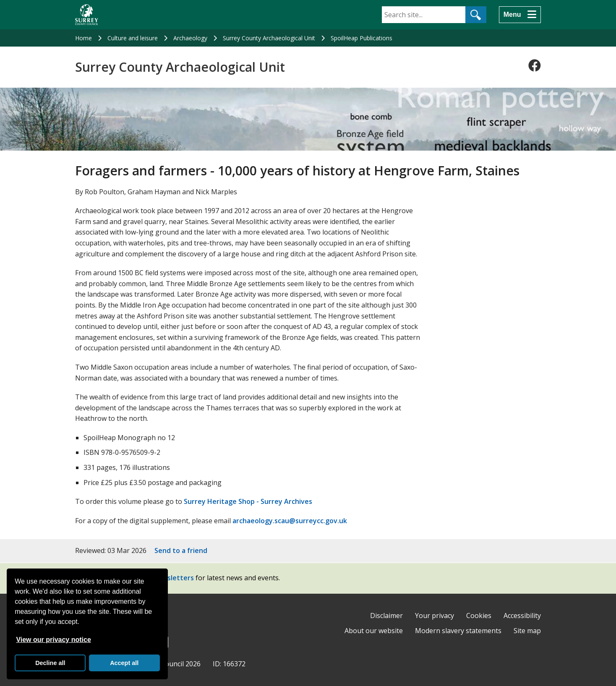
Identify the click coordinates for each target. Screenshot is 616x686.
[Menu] (520, 15)
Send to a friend (181, 550)
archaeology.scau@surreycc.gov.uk (290, 521)
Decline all (50, 663)
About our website (374, 631)
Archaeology (190, 38)
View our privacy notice (53, 640)
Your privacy (435, 616)
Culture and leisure (133, 38)
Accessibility (522, 616)
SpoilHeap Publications (362, 38)
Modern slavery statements (458, 631)
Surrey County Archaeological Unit (269, 38)
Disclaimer (386, 616)
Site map (527, 631)
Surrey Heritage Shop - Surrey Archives (248, 501)
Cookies (479, 616)
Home (84, 38)
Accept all (124, 663)
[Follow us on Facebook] (535, 65)
